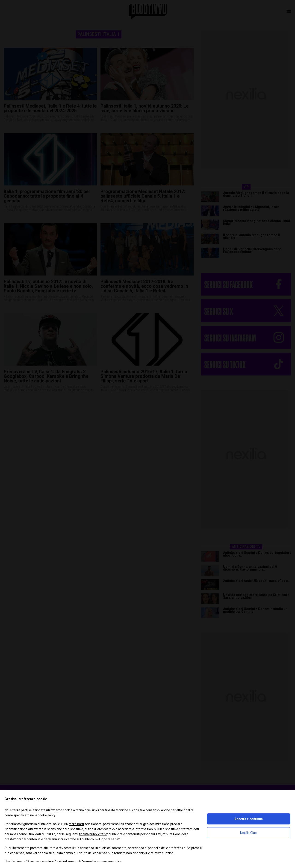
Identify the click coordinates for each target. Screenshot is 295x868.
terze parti (76, 824)
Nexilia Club (248, 833)
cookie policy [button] (47, 815)
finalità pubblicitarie (93, 834)
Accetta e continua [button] (249, 819)
